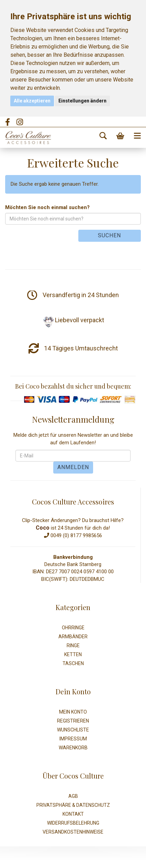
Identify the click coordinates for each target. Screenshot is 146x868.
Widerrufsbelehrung (73, 823)
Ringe (73, 645)
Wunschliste (73, 730)
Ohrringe (73, 628)
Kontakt (73, 814)
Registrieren (73, 721)
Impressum (73, 739)
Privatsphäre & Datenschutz (73, 805)
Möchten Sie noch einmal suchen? (47, 207)
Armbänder (73, 637)
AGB (73, 796)
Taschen (73, 663)
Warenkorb (73, 748)
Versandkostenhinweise (73, 832)
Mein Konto (73, 712)
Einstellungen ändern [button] (82, 101)
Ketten (73, 654)
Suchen (109, 235)
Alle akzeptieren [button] (32, 101)
